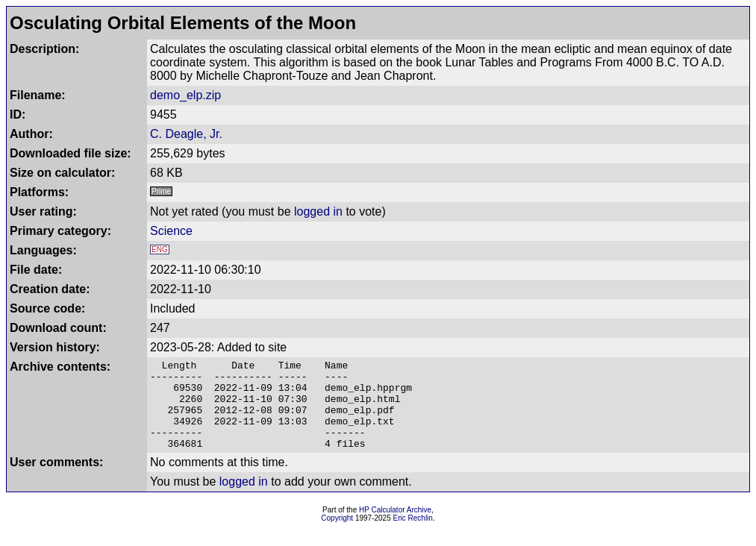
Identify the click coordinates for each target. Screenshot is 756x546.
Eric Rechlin (413, 536)
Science (171, 231)
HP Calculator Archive (395, 528)
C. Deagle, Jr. (186, 134)
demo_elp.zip (185, 95)
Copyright (337, 536)
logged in (318, 211)
